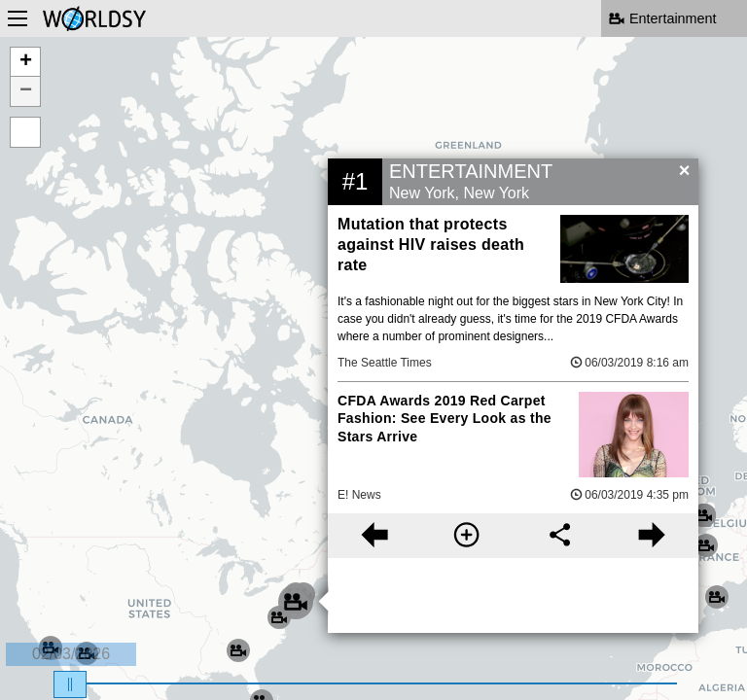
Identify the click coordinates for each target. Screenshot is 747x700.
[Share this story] (560, 536)
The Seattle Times (385, 363)
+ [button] (26, 62)
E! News (359, 495)
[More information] (466, 536)
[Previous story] (374, 536)
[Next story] (652, 536)
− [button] (26, 91)
